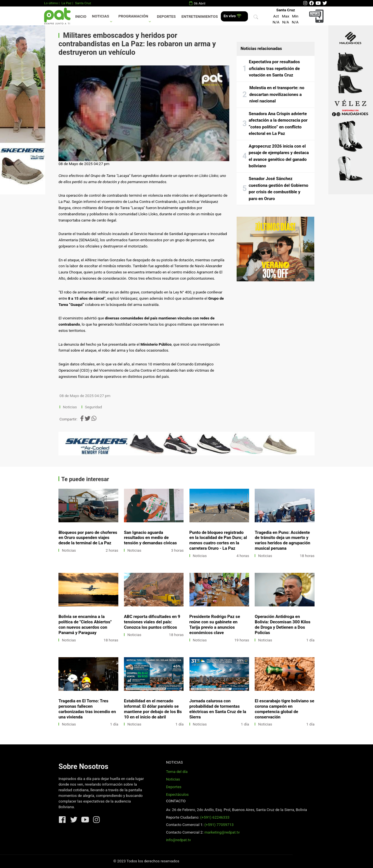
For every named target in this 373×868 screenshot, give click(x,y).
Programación (133, 16)
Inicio (81, 17)
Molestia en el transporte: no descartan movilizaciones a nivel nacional (277, 94)
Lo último (51, 3)
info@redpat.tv (178, 840)
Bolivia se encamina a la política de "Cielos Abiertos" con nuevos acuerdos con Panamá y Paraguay (85, 625)
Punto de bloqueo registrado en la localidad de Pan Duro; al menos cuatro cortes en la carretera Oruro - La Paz (218, 541)
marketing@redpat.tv (222, 832)
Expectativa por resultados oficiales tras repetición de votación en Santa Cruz (275, 68)
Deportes (166, 17)
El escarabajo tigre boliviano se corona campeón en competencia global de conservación (284, 709)
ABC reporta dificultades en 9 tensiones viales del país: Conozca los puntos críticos (152, 622)
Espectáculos (177, 794)
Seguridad (93, 407)
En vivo (233, 16)
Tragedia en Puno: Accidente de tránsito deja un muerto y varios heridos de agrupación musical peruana (283, 541)
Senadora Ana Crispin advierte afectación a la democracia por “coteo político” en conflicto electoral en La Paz (278, 124)
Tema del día (177, 772)
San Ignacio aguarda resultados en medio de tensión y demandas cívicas (150, 538)
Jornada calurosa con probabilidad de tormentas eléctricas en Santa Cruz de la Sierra (218, 709)
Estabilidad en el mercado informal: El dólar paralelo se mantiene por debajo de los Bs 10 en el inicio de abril (153, 709)
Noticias (101, 16)
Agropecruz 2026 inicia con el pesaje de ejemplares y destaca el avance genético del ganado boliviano (279, 156)
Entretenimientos (200, 17)
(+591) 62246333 (215, 817)
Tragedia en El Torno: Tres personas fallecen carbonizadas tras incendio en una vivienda (87, 709)
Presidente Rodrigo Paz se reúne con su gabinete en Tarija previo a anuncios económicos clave (215, 625)
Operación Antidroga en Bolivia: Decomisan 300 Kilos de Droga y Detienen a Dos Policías (283, 625)
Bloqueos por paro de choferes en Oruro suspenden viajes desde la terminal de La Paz (88, 538)
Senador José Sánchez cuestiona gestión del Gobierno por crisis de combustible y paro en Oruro (279, 189)
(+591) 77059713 (219, 825)
